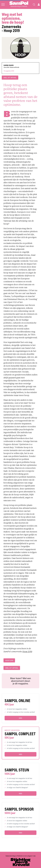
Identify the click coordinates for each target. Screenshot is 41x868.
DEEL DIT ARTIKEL (10, 78)
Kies (20, 718)
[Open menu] (3, 4)
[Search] (34, 4)
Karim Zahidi (9, 65)
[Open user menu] (39, 4)
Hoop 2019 (27, 652)
